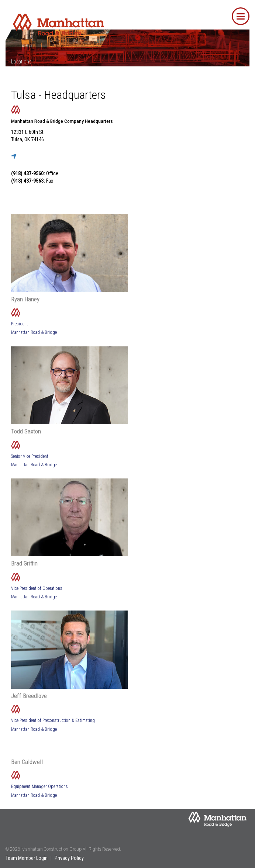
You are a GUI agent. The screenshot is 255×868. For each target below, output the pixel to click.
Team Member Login (27, 858)
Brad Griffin (24, 563)
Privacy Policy (69, 858)
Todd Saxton (26, 431)
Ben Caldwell (27, 762)
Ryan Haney (25, 299)
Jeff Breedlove (29, 696)
